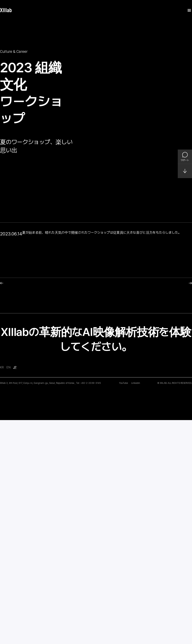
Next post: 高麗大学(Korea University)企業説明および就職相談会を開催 (141, 507)
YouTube (123, 607)
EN (8, 591)
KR (2, 591)
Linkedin (136, 607)
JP (15, 591)
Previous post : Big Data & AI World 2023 (30, 507)
